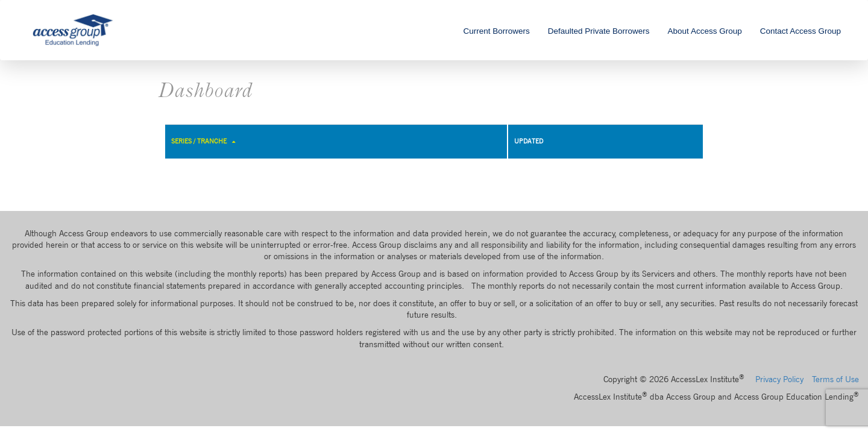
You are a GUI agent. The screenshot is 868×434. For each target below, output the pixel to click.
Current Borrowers (496, 31)
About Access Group (705, 31)
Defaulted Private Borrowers (599, 31)
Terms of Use (835, 379)
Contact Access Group (800, 31)
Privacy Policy (779, 379)
